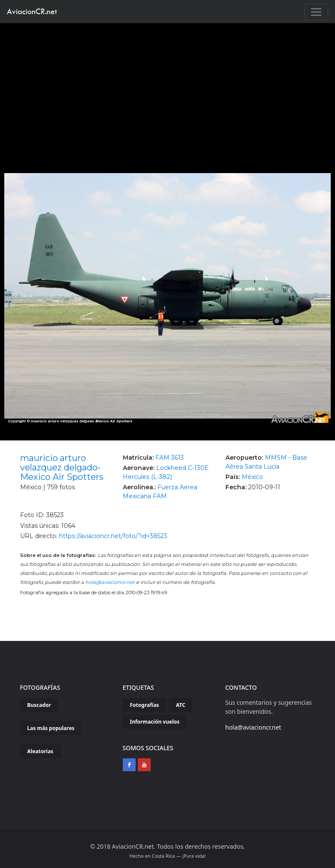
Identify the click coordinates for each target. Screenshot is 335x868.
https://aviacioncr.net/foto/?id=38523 (113, 536)
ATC (181, 705)
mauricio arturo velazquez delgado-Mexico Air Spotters (62, 467)
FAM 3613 (170, 458)
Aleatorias (40, 751)
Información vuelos (155, 722)
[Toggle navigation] (316, 12)
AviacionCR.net (32, 11)
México (252, 477)
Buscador (39, 705)
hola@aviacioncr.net (110, 582)
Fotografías (145, 705)
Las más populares (51, 728)
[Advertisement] (168, 87)
